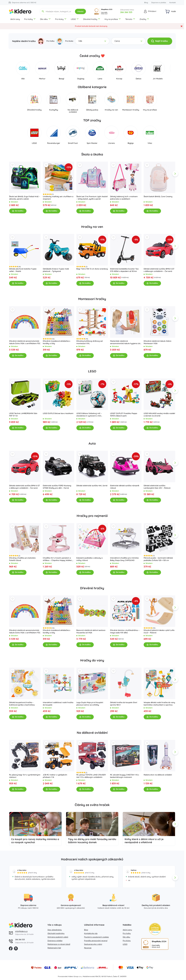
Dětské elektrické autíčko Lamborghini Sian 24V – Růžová (157, 487)
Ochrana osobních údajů (58, 937)
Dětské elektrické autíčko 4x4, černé (92, 486)
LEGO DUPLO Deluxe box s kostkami (58, 413)
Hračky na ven (92, 227)
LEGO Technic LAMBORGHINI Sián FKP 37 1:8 (23, 414)
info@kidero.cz (21, 931)
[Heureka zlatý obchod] (155, 929)
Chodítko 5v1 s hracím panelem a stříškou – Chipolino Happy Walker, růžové (57, 559)
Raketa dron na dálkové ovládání (158, 775)
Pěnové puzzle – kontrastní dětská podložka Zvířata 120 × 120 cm (158, 559)
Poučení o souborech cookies (96, 937)
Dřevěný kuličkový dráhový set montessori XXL (90, 342)
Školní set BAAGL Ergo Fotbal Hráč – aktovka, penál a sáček (25, 198)
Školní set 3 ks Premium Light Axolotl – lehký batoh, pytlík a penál (92, 198)
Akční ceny (15, 19)
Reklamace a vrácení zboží (59, 944)
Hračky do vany (92, 660)
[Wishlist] (13, 165)
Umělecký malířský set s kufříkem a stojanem (58, 198)
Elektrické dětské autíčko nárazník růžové (125, 487)
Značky (144, 19)
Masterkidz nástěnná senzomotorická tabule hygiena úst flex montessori (125, 342)
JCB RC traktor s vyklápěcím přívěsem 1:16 (55, 776)
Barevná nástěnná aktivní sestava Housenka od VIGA (91, 631)
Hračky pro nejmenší (92, 516)
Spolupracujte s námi (93, 944)
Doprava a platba (159, 3)
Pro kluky (61, 19)
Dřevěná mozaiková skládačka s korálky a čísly (56, 342)
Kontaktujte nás (91, 933)
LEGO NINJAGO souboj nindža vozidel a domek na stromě (159, 414)
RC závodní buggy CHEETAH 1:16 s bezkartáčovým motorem (124, 776)
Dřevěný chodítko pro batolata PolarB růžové (22, 559)
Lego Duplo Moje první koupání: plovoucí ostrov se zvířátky (90, 704)
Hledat (80, 11)
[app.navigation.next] (175, 174)
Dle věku (45, 19)
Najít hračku (159, 41)
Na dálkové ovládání (92, 733)
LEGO (75, 19)
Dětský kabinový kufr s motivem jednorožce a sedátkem (124, 198)
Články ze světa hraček (92, 805)
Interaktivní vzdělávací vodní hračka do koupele (58, 704)
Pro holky (30, 19)
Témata (130, 19)
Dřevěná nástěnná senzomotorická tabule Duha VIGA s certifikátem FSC (25, 342)
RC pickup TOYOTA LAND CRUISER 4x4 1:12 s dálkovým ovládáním (91, 776)
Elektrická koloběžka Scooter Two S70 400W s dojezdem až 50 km (124, 270)
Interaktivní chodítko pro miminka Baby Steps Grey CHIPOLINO (124, 559)
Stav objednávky (55, 930)
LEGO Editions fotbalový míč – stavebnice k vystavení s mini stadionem (89, 414)
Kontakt (173, 3)
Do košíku (18, 211)
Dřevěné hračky (92, 19)
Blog (146, 3)
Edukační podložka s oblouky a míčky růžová (89, 559)
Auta (92, 443)
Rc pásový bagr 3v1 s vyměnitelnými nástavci (25, 776)
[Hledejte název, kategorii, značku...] (59, 11)
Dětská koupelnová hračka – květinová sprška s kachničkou (22, 704)
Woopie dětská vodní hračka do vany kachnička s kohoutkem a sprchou (159, 704)
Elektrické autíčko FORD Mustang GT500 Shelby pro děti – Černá (57, 487)
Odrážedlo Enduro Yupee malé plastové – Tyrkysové (56, 270)
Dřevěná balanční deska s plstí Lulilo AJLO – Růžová (159, 631)
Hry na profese (113, 19)
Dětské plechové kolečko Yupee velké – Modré (23, 270)
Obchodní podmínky (56, 933)
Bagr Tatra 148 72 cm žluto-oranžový (92, 269)
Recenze (88, 948)
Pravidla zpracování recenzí (96, 941)
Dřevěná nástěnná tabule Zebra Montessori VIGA (157, 342)
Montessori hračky (92, 299)
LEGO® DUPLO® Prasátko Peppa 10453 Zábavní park (123, 414)
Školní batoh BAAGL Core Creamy (158, 196)
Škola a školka (92, 154)
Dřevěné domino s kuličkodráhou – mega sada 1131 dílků (125, 631)
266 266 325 (126, 12)
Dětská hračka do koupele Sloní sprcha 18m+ (123, 704)
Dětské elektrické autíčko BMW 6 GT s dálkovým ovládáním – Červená (159, 270)
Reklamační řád (54, 948)
